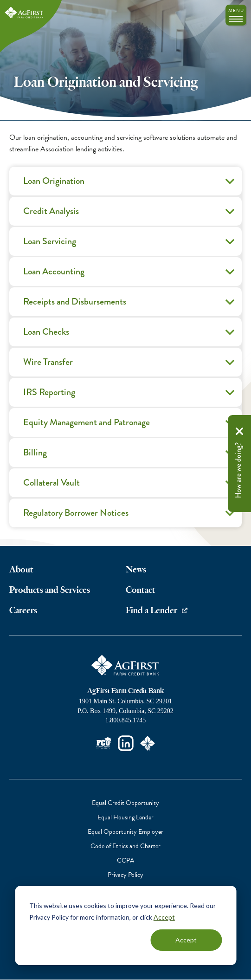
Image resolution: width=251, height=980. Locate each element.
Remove (239, 431)
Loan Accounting (130, 275)
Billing (130, 456)
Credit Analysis (130, 214)
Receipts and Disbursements (130, 305)
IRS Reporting (130, 396)
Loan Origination (130, 184)
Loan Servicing (130, 245)
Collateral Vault (130, 486)
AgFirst (24, 13)
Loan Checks (130, 335)
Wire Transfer (130, 365)
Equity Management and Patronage (130, 426)
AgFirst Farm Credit (126, 665)
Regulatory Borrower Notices (130, 516)
